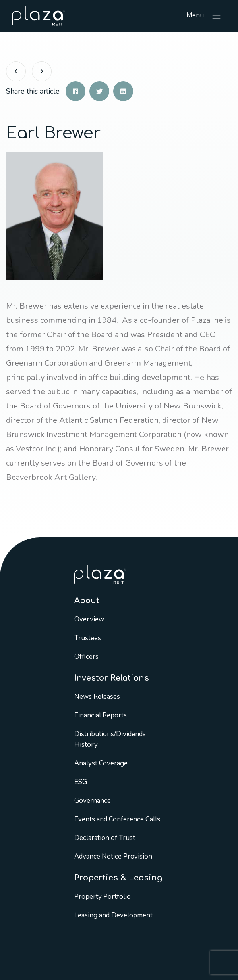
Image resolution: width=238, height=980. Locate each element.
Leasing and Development (113, 915)
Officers (86, 657)
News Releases (97, 697)
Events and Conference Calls (117, 819)
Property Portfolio (103, 897)
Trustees (88, 638)
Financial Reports (101, 715)
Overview (89, 619)
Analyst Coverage (101, 763)
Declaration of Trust (105, 838)
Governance (93, 801)
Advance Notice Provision (113, 856)
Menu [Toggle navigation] (204, 16)
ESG (81, 782)
